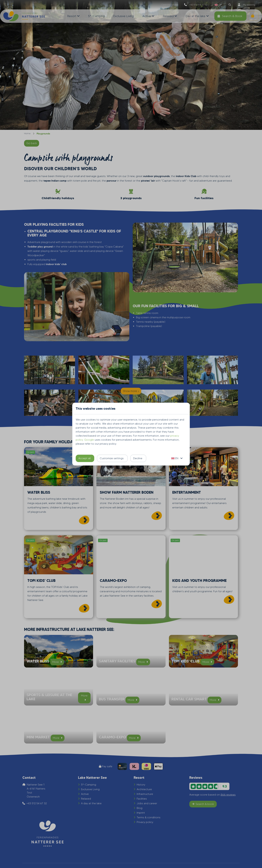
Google (89, 440)
